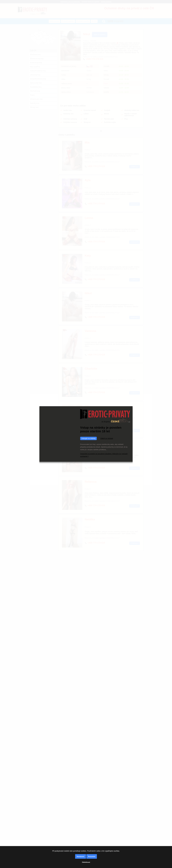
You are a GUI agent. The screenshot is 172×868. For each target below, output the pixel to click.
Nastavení (81, 856)
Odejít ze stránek (107, 438)
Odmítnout (86, 862)
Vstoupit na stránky (88, 438)
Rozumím (92, 856)
